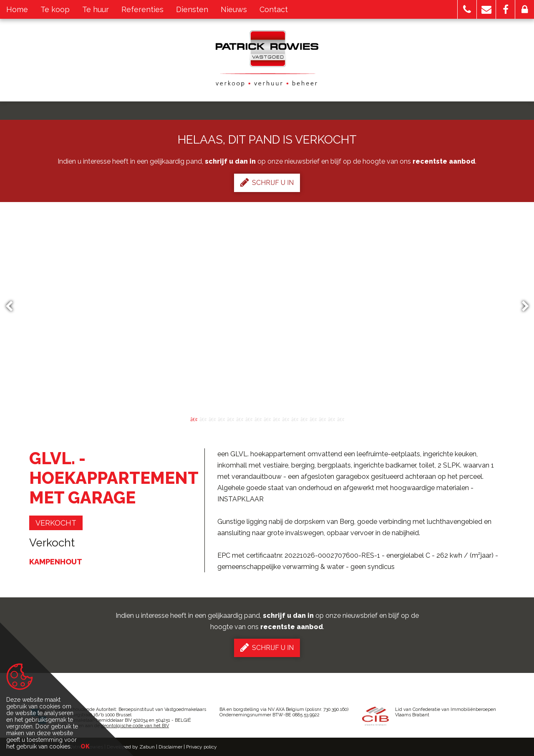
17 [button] (340, 419)
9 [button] (267, 419)
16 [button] (331, 419)
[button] (467, 9)
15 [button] (322, 419)
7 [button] (249, 419)
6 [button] (239, 419)
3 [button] (212, 419)
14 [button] (313, 419)
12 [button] (295, 419)
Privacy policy (202, 747)
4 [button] (221, 419)
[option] (267, 306)
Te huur (96, 9)
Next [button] (521, 307)
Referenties (142, 9)
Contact (274, 9)
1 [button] (194, 419)
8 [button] (258, 419)
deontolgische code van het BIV (135, 726)
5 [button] (230, 419)
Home (17, 9)
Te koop (55, 9)
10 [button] (276, 419)
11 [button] (285, 419)
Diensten (192, 9)
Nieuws (234, 9)
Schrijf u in (267, 182)
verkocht (56, 523)
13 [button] (304, 419)
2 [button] (203, 419)
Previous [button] (13, 307)
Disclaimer (170, 747)
